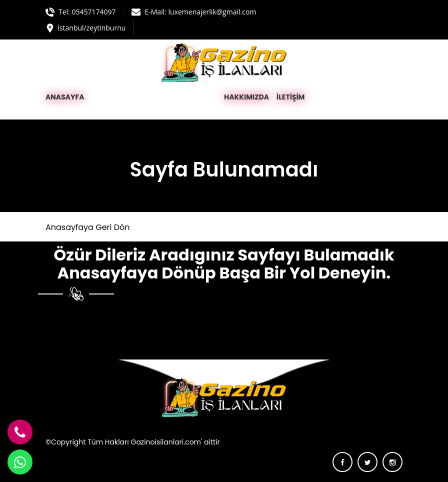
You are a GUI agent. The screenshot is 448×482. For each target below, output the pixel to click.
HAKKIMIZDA (246, 97)
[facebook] (342, 462)
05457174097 (93, 12)
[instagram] (392, 462)
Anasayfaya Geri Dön (88, 227)
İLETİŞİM (290, 97)
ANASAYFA (65, 97)
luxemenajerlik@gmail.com (212, 12)
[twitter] (367, 462)
